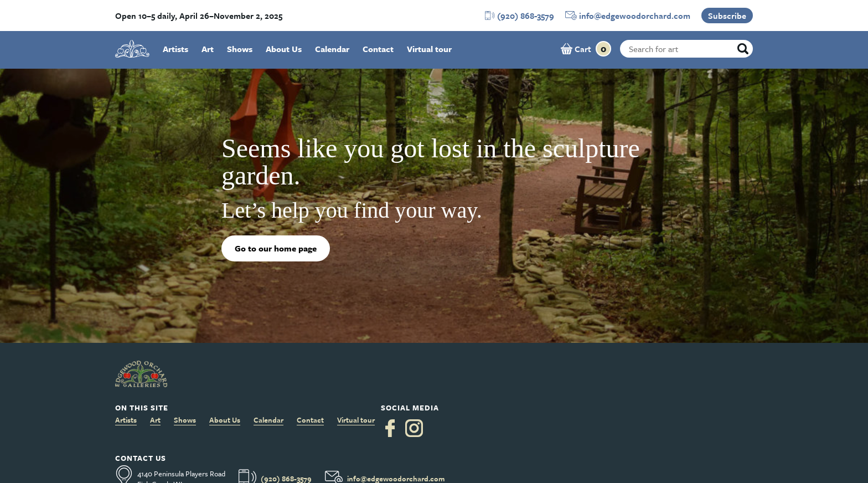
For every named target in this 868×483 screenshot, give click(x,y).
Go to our (276, 248)
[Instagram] (414, 428)
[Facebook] (390, 428)
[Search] (743, 49)
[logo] (132, 49)
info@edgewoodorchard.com (635, 16)
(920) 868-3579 (526, 16)
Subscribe (727, 16)
